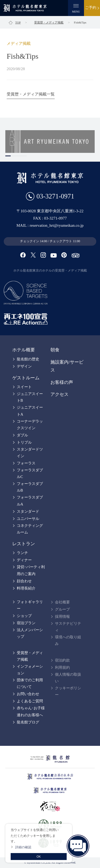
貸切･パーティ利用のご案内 (31, 570)
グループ (62, 609)
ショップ (24, 616)
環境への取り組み (68, 640)
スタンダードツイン (30, 453)
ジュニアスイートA (30, 411)
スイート (24, 387)
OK (39, 857)
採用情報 (62, 617)
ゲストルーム (26, 378)
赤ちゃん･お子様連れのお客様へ (31, 711)
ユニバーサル (28, 519)
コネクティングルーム (30, 529)
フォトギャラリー (30, 605)
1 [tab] (8, 156)
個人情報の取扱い (68, 678)
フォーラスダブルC (30, 473)
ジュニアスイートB (30, 397)
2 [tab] (13, 156)
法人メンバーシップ (30, 633)
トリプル (24, 442)
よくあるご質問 (30, 701)
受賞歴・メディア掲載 (30, 656)
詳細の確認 (23, 847)
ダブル (22, 435)
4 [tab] (24, 156)
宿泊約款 (62, 660)
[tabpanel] (50, 142)
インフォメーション (30, 670)
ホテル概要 (24, 350)
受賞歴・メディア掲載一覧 (31, 94)
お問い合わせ (28, 694)
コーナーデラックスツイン (30, 425)
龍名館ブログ (28, 722)
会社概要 (62, 602)
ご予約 (91, 8)
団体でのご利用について (30, 683)
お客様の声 (62, 382)
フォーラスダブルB (30, 487)
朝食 (55, 350)
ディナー (24, 560)
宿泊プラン (26, 623)
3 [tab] (19, 156)
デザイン (24, 366)
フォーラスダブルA (30, 501)
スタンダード (28, 511)
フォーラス (26, 463)
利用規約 (62, 668)
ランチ (22, 553)
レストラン (24, 544)
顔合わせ (24, 581)
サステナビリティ (68, 627)
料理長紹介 (26, 588)
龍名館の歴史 (28, 359)
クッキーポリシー (68, 691)
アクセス (59, 394)
